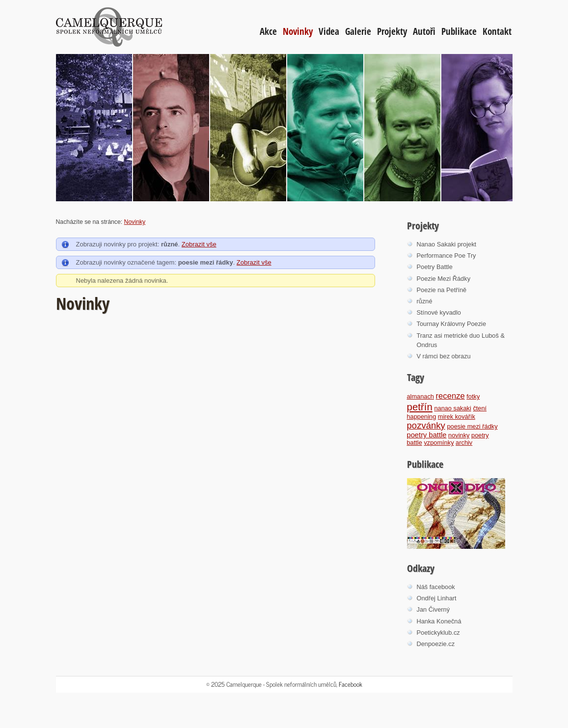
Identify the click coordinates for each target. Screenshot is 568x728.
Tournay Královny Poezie (452, 324)
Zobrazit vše (199, 244)
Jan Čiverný (433, 609)
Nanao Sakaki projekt (447, 244)
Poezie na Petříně (442, 290)
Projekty (392, 31)
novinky (459, 435)
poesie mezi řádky (472, 426)
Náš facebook (436, 587)
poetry (480, 435)
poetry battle (427, 435)
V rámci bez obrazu (444, 356)
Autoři (424, 31)
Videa (329, 31)
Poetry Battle (435, 267)
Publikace (459, 31)
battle (415, 443)
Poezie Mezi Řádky (444, 279)
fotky (473, 396)
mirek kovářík (457, 417)
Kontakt (497, 31)
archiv (464, 443)
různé (425, 301)
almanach (421, 396)
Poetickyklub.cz (438, 633)
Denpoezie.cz (436, 644)
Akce (268, 31)
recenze (450, 396)
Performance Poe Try (446, 256)
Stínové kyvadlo (439, 312)
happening (422, 417)
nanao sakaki (452, 408)
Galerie (358, 31)
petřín (420, 407)
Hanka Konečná (439, 621)
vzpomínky (439, 443)
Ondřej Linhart (437, 598)
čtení (480, 408)
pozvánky (426, 425)
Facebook (351, 684)
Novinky (298, 31)
